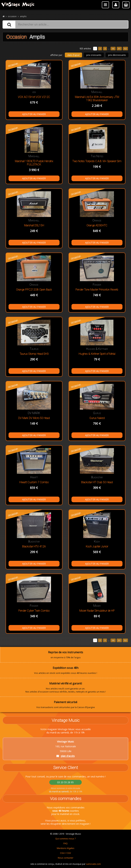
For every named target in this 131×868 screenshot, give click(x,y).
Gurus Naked (97, 418)
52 (125, 49)
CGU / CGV (65, 853)
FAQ (65, 843)
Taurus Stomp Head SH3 (34, 354)
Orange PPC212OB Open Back (34, 290)
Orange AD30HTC (97, 225)
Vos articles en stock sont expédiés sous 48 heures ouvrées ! (65, 670)
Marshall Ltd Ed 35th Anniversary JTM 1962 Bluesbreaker (97, 99)
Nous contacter (66, 858)
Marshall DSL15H (34, 225)
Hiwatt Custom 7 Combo (34, 482)
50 (113, 49)
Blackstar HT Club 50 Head (97, 482)
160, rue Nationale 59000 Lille (66, 749)
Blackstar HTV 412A (34, 547)
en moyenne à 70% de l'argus (66, 655)
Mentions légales (66, 848)
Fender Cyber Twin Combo (34, 611)
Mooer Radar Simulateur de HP (97, 611)
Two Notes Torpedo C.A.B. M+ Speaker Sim (97, 161)
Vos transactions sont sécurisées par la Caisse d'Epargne (65, 704)
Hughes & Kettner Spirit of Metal (97, 354)
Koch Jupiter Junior (97, 547)
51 (119, 49)
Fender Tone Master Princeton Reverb (97, 290)
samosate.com (93, 864)
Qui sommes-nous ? (65, 839)
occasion (12, 16)
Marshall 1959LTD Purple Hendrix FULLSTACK (34, 163)
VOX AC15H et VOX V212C (34, 97)
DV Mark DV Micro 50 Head (34, 418)
